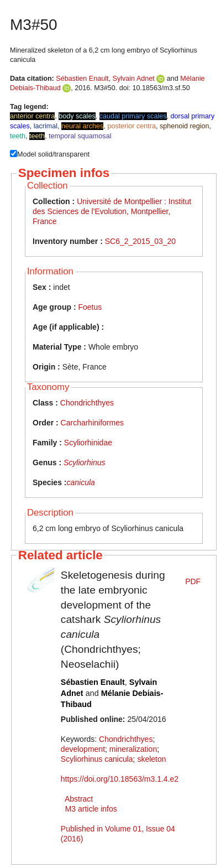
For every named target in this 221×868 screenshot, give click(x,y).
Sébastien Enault (82, 79)
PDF (193, 581)
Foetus (90, 307)
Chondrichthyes (87, 403)
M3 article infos (91, 809)
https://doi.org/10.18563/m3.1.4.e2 (120, 779)
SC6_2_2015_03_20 (140, 241)
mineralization (133, 749)
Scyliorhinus (84, 462)
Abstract (79, 799)
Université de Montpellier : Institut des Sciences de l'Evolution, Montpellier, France (112, 211)
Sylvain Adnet (134, 79)
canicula (80, 482)
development (83, 749)
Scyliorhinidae (88, 443)
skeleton (151, 759)
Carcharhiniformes (92, 423)
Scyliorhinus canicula (97, 759)
